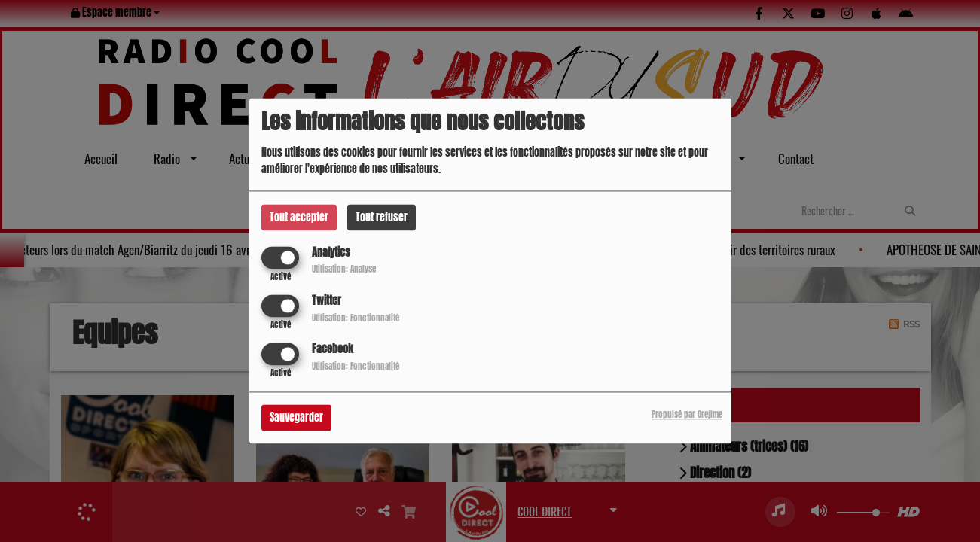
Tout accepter (299, 217)
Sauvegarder (296, 418)
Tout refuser (382, 217)
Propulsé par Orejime (687, 415)
